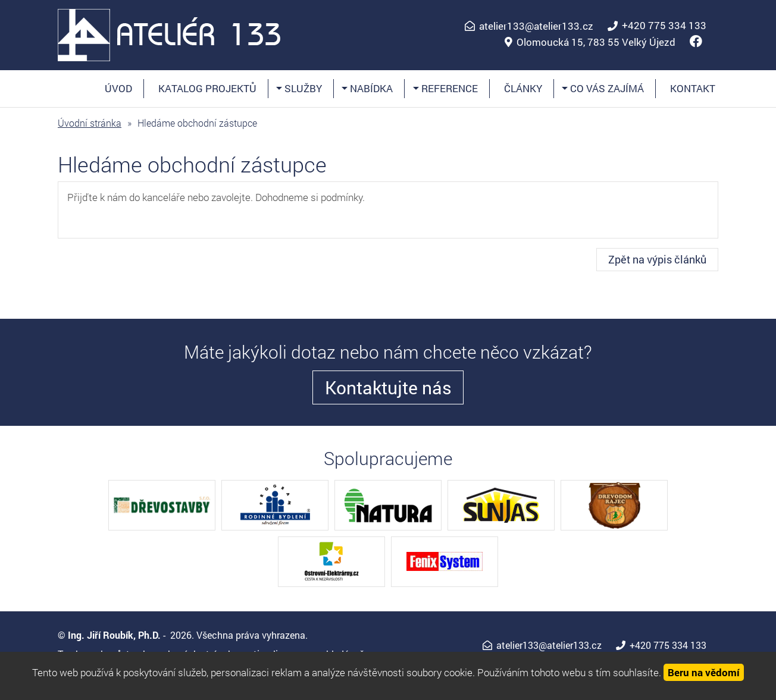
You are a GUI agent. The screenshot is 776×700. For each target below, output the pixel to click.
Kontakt (693, 88)
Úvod (118, 88)
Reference (448, 88)
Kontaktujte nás (388, 387)
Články (523, 88)
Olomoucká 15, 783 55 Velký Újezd (596, 42)
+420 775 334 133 (664, 26)
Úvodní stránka (90, 123)
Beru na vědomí (704, 672)
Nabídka (370, 88)
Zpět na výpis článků (657, 259)
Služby (302, 88)
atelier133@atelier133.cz (536, 26)
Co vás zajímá (606, 88)
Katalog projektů (207, 88)
